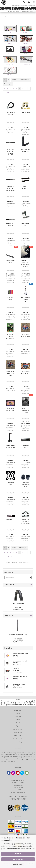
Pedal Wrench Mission (10, 224)
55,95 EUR (18, 607)
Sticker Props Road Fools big (26, 373)
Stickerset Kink (25, 112)
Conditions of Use (18, 739)
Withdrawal (18, 716)
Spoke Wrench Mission (10, 113)
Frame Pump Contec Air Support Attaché (10, 152)
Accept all (18, 854)
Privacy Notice (9, 850)
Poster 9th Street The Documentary (10, 336)
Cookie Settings (18, 742)
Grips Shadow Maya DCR (25, 150)
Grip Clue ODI (10, 520)
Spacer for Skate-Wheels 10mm (25, 485)
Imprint (18, 713)
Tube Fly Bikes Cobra (10, 261)
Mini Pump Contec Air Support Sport (10, 188)
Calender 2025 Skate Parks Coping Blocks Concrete (26, 263)
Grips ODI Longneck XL (25, 187)
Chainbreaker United (25, 224)
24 (8, 93)
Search (18, 723)
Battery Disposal (18, 736)
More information (18, 864)
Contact (18, 720)
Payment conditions (18, 729)
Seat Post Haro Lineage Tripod (18, 634)
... (4, 93)
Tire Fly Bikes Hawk (18, 604)
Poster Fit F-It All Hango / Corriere (26, 410)
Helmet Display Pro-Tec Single (10, 447)
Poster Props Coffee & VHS (10, 410)
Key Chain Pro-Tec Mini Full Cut (25, 299)
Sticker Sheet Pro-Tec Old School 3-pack (25, 522)
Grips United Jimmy (26, 447)
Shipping (18, 726)
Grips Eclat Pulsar (10, 298)
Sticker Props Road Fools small (10, 373)
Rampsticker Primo (10, 484)
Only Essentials (18, 859)
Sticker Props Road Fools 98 (25, 335)
